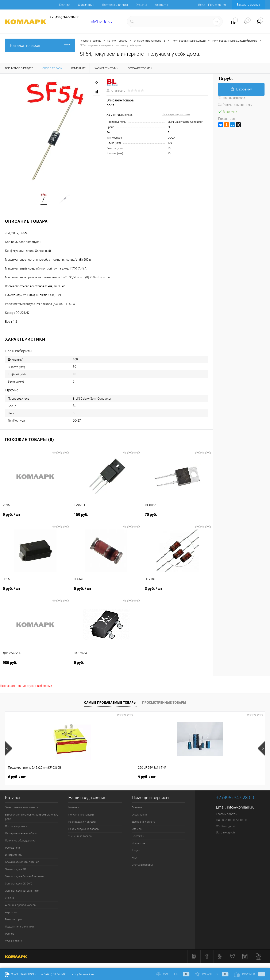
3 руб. (178, 592)
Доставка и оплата (115, 5)
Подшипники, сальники (19, 928)
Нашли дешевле (232, 98)
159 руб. (107, 518)
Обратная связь (20, 974)
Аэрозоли (11, 913)
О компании (86, 5)
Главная (65, 5)
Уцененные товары (80, 837)
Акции (136, 852)
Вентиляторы (13, 921)
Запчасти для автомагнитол (23, 892)
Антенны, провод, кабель (20, 906)
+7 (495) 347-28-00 (54, 974)
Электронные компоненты (22, 809)
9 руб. (35, 518)
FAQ (134, 859)
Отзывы (141, 5)
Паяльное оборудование (20, 842)
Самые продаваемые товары (110, 704)
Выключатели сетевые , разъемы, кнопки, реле (31, 818)
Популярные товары (81, 816)
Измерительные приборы (21, 835)
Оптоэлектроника (16, 827)
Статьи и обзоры (142, 866)
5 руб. (35, 592)
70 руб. (178, 518)
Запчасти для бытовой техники (24, 878)
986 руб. (35, 666)
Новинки (74, 809)
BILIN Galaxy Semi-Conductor (185, 122)
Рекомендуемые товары (84, 830)
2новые (10, 899)
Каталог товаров (40, 45)
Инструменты (14, 856)
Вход (202, 5)
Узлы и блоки (13, 942)
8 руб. (147, 778)
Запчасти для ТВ (16, 870)
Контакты (161, 5)
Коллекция (139, 845)
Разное (10, 935)
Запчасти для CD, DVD (19, 885)
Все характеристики (176, 114)
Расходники (12, 849)
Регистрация (217, 5)
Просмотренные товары (164, 704)
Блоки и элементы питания (22, 863)
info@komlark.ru (102, 22)
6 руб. (17, 778)
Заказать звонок (248, 5)
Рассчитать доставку (235, 105)
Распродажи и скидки (82, 823)
